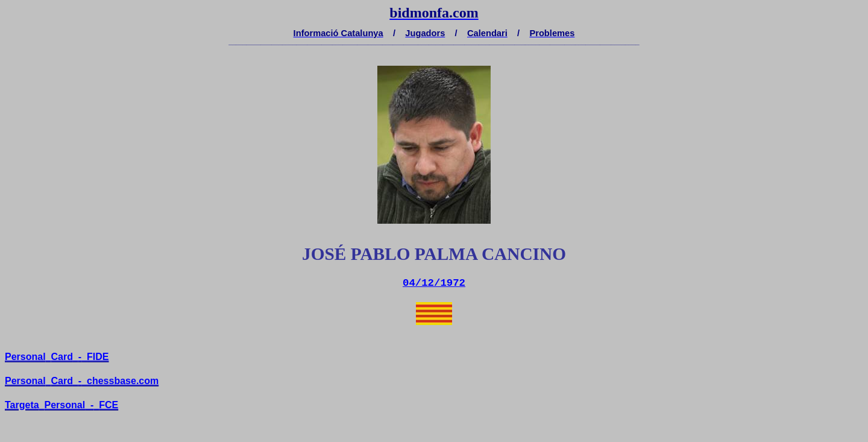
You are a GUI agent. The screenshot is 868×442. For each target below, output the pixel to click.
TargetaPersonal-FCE (61, 405)
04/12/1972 (434, 283)
